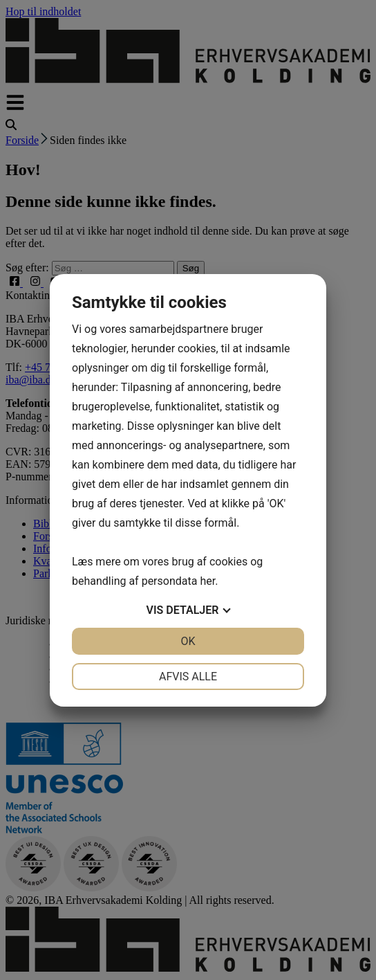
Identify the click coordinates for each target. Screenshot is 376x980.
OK (188, 641)
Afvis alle (188, 677)
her (207, 581)
